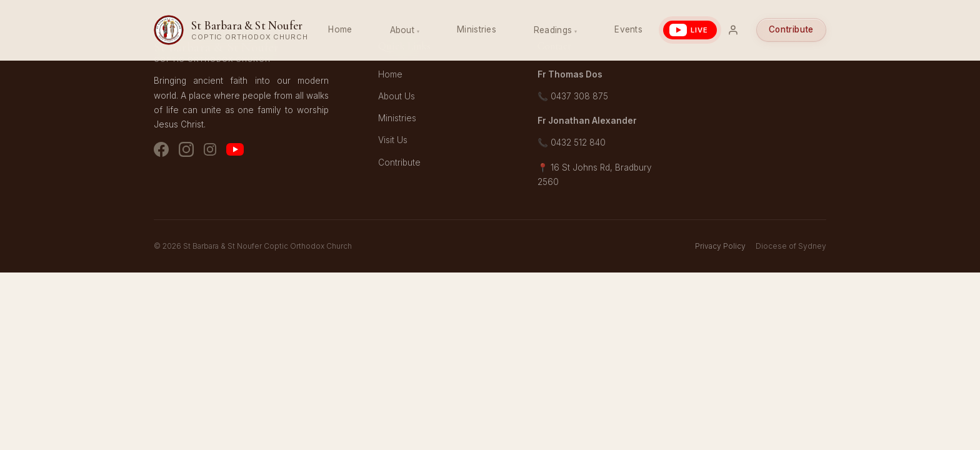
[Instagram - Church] (186, 152)
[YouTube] (235, 152)
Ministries (477, 29)
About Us (397, 96)
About (402, 30)
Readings (553, 30)
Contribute (791, 29)
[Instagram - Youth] (210, 152)
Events (628, 29)
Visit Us (393, 140)
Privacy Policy (720, 246)
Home (340, 29)
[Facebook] (161, 152)
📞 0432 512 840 (572, 142)
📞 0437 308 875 (573, 96)
